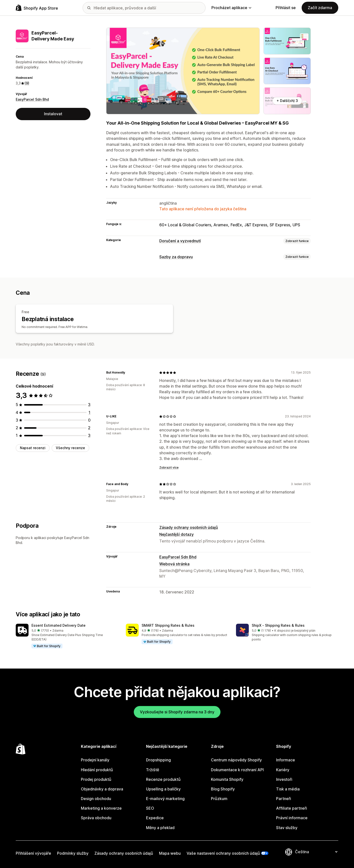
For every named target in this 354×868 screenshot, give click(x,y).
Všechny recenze (70, 448)
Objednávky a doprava (102, 789)
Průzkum (219, 799)
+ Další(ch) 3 (287, 101)
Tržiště (153, 770)
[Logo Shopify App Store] (37, 8)
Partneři (284, 799)
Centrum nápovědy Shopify (236, 760)
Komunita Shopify (227, 779)
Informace (286, 760)
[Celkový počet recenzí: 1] (89, 412)
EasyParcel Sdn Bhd (32, 99)
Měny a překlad (160, 828)
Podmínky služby (73, 853)
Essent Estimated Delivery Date (59, 625)
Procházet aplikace (231, 8)
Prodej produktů (96, 779)
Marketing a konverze (101, 808)
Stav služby (287, 828)
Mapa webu (170, 853)
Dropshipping (158, 760)
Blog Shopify (223, 789)
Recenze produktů (163, 779)
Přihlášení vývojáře (33, 853)
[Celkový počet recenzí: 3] (89, 405)
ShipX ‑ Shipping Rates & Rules (278, 625)
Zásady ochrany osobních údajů (189, 527)
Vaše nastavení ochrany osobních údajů (223, 853)
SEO (150, 808)
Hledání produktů (97, 770)
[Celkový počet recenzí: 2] (89, 428)
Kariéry (283, 770)
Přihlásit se (286, 8)
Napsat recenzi (33, 448)
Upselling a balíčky (163, 789)
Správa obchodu (96, 818)
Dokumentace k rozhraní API (237, 770)
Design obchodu (96, 799)
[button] (67, 636)
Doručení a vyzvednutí (180, 241)
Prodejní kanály (95, 760)
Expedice (155, 818)
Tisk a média (288, 789)
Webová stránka (174, 564)
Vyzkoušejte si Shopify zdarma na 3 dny (177, 712)
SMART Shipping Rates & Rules (168, 625)
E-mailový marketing (165, 799)
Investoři (284, 779)
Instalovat (53, 114)
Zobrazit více (169, 467)
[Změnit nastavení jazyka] (316, 852)
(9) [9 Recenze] (27, 83)
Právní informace (292, 818)
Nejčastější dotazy (177, 534)
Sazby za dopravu (176, 257)
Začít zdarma (320, 8)
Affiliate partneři (292, 808)
